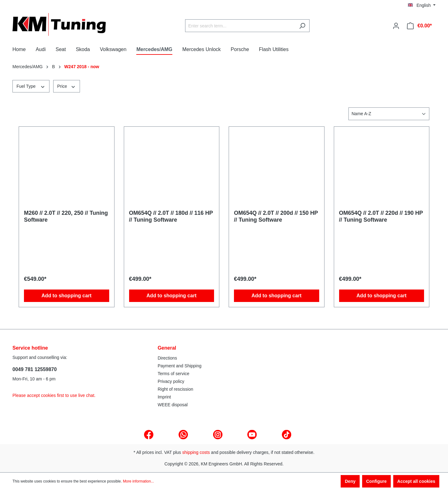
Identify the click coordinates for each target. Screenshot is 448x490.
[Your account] (396, 26)
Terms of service (174, 374)
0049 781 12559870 (35, 369)
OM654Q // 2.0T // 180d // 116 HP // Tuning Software (171, 216)
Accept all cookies (416, 481)
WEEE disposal (173, 405)
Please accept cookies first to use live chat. (54, 395)
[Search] (302, 26)
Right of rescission (175, 389)
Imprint (164, 397)
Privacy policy (171, 381)
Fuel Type (31, 86)
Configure (376, 481)
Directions (167, 358)
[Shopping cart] (419, 26)
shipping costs (196, 452)
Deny (350, 481)
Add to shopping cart (66, 296)
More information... (138, 481)
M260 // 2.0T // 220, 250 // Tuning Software (66, 216)
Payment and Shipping (180, 366)
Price (67, 86)
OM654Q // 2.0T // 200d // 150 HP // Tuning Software (276, 216)
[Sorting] (389, 114)
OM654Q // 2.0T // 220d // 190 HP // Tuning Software (381, 216)
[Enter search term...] (240, 26)
